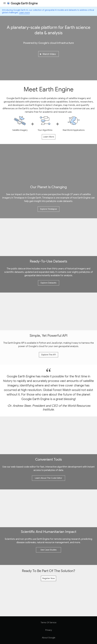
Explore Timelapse (48, 209)
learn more (49, 137)
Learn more (24, 13)
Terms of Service (48, 623)
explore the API (49, 355)
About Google (49, 638)
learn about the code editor (48, 478)
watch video (47, 54)
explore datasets (48, 283)
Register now (48, 578)
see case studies (49, 550)
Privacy (49, 630)
